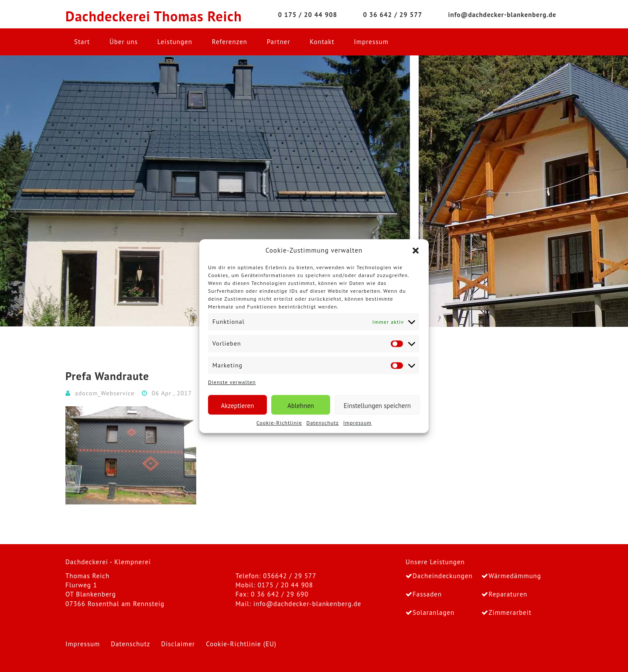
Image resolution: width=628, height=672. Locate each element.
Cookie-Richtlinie (279, 423)
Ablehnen (301, 406)
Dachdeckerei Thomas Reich (154, 16)
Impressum (357, 423)
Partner (279, 42)
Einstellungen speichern (377, 406)
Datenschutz (323, 423)
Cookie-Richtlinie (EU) (241, 644)
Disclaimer (178, 644)
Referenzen (230, 42)
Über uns (124, 42)
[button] (416, 250)
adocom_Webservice (105, 393)
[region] (314, 191)
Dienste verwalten (232, 382)
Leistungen (175, 42)
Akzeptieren (238, 406)
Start (82, 42)
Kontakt (322, 42)
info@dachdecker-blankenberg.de (307, 604)
